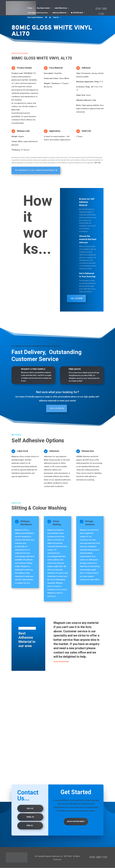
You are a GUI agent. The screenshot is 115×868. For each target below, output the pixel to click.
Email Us (30, 817)
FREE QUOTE (75, 369)
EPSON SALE (79, 13)
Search (57, 17)
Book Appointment (76, 822)
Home (31, 8)
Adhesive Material (60, 13)
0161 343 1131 (98, 857)
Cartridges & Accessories (39, 13)
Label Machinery (62, 8)
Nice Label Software (35, 17)
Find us (30, 826)
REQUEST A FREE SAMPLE (33, 369)
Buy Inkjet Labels (45, 8)
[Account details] (50, 17)
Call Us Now (76, 298)
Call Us (30, 809)
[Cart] (46, 17)
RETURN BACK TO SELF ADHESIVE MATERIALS (35, 170)
